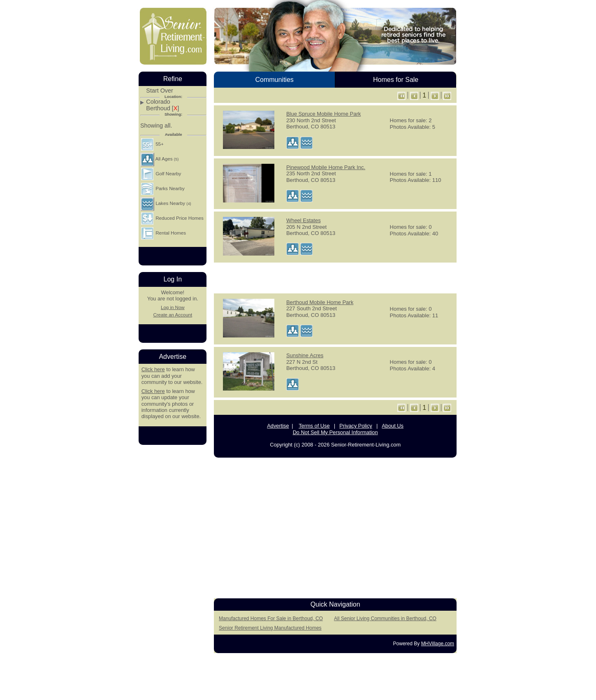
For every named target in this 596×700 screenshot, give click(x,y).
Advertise (278, 426)
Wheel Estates (304, 220)
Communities (274, 80)
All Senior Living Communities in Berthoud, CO (385, 619)
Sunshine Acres (305, 355)
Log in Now (173, 307)
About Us (393, 426)
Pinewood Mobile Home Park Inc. (326, 167)
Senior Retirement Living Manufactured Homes (270, 628)
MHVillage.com (438, 644)
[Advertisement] (335, 277)
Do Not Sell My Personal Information (335, 432)
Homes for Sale (396, 80)
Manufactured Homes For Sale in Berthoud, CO (271, 619)
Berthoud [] (162, 108)
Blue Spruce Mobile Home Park (324, 114)
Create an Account (173, 315)
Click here (153, 369)
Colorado (158, 102)
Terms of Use (314, 426)
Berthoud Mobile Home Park (320, 302)
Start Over (160, 91)
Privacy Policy (356, 426)
